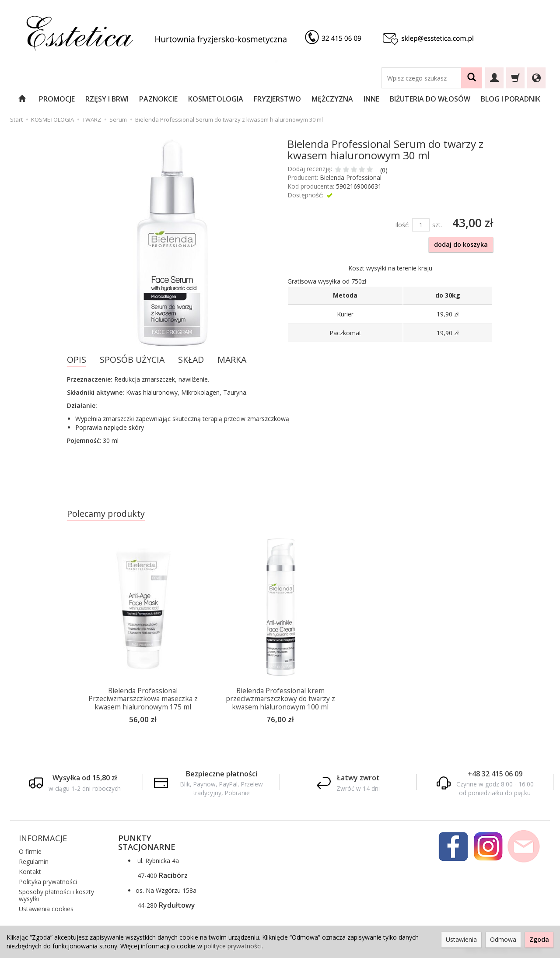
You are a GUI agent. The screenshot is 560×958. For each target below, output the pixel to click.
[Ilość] (421, 225)
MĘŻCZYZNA (332, 99)
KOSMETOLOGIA (216, 99)
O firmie (30, 851)
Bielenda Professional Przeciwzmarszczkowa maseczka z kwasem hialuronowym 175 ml (143, 699)
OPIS (77, 360)
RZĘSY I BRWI (107, 99)
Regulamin (34, 861)
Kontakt (30, 871)
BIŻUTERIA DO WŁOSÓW (430, 99)
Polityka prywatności (48, 881)
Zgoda (539, 939)
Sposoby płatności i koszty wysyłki (56, 895)
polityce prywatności (233, 946)
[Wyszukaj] (472, 78)
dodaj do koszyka (461, 244)
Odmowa (503, 939)
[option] (143, 634)
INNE (371, 99)
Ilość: (402, 225)
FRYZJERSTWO (277, 99)
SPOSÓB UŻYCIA (132, 360)
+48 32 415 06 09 (495, 773)
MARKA (232, 360)
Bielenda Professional (351, 177)
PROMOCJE (57, 99)
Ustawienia (461, 939)
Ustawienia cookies (46, 908)
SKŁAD (191, 360)
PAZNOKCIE (158, 99)
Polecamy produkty (106, 514)
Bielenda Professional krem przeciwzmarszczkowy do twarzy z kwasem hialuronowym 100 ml (280, 699)
